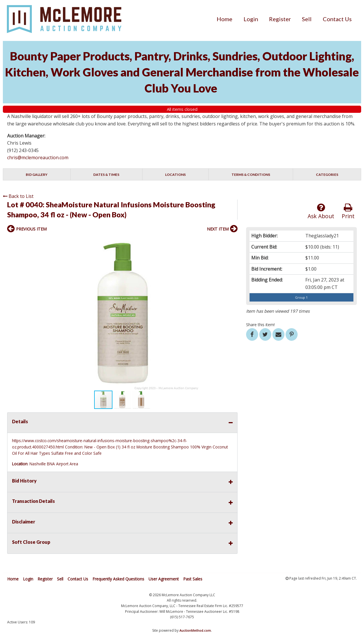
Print (348, 211)
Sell (307, 19)
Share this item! (260, 325)
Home (224, 19)
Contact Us (337, 19)
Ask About (321, 211)
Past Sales (193, 579)
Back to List (18, 196)
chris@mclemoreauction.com (38, 157)
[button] (232, 241)
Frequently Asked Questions (118, 579)
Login (251, 19)
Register (280, 19)
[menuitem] (224, 19)
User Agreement (164, 579)
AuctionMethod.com (195, 630)
